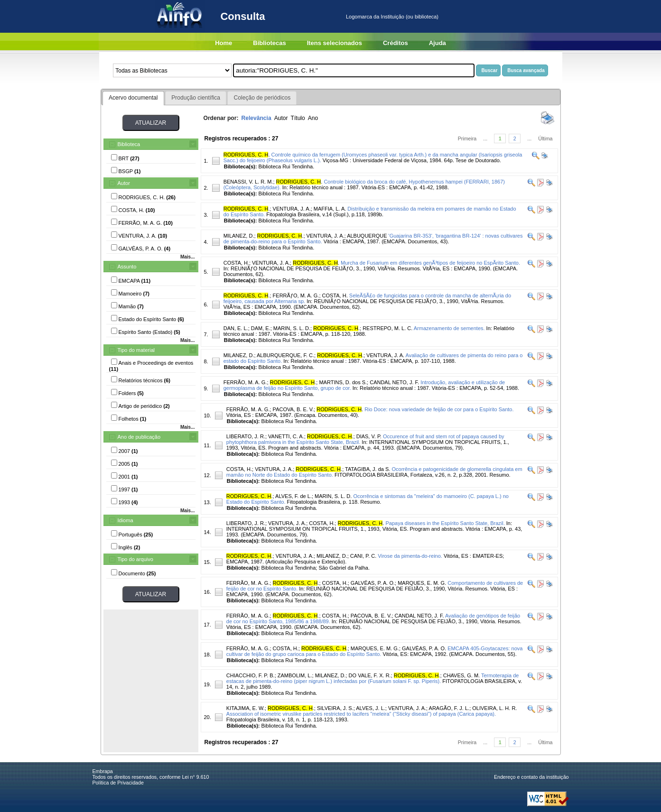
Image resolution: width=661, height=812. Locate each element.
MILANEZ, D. (239, 236)
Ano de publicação (139, 437)
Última (545, 138)
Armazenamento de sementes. (449, 328)
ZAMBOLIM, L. (295, 675)
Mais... (188, 257)
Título (298, 118)
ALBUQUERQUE (367, 236)
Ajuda (438, 43)
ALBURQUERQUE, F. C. (285, 355)
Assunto (127, 267)
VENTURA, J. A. (292, 209)
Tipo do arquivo (135, 559)
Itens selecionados (335, 43)
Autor (124, 183)
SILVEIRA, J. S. (335, 708)
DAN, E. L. (236, 328)
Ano (313, 118)
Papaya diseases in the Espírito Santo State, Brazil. (445, 523)
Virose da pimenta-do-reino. (410, 556)
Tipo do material (136, 350)
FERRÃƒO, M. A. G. (296, 295)
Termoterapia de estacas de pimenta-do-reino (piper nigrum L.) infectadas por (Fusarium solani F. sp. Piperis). (373, 678)
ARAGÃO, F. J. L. (449, 708)
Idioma (126, 520)
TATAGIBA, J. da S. (368, 469)
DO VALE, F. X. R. (370, 675)
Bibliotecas (269, 43)
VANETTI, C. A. (286, 436)
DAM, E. (261, 328)
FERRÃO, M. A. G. (245, 382)
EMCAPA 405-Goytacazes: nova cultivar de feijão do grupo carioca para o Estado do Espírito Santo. (375, 651)
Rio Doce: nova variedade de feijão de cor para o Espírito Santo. (439, 409)
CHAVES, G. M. (461, 675)
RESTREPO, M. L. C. (387, 328)
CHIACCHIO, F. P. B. (251, 675)
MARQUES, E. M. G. (422, 583)
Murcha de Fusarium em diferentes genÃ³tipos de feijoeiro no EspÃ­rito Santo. (430, 263)
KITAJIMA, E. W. (246, 708)
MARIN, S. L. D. (292, 328)
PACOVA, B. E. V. (293, 409)
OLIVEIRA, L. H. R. (494, 708)
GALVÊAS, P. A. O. (373, 583)
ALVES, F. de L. (293, 496)
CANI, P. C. (363, 556)
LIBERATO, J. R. (246, 436)
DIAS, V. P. (369, 436)
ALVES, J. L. (371, 708)
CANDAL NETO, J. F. (394, 382)
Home (223, 43)
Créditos (396, 43)
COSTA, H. (236, 263)
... (485, 138)
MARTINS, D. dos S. (343, 382)
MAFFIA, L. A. (330, 209)
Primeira (467, 138)
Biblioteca (129, 144)
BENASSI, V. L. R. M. (248, 182)
